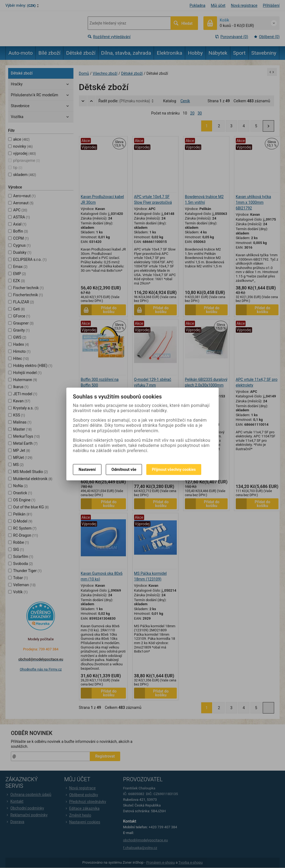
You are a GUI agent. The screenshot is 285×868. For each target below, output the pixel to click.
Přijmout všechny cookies (174, 469)
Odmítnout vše (124, 469)
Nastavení (87, 469)
